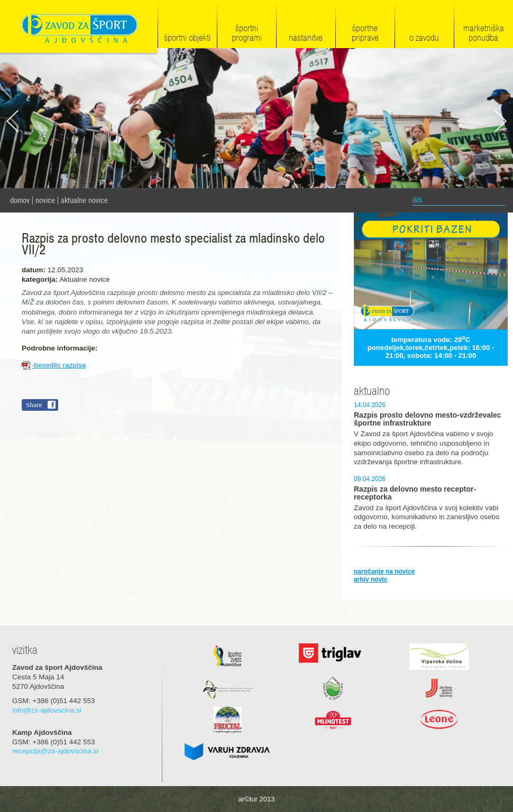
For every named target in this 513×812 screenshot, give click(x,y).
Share (34, 405)
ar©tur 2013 (257, 799)
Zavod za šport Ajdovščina (79, 27)
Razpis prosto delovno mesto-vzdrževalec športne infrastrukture (428, 419)
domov (20, 200)
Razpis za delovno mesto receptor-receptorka (415, 493)
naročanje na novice (384, 571)
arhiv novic (370, 579)
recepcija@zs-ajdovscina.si (55, 751)
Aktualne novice (84, 200)
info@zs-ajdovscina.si (47, 710)
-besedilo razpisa (59, 365)
